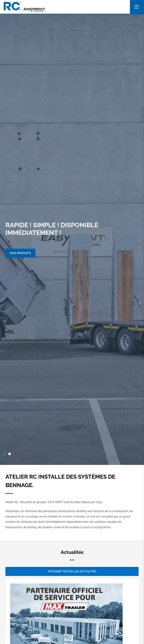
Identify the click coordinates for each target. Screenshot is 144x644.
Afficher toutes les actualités (72, 571)
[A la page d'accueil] (25, 7)
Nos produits (20, 253)
